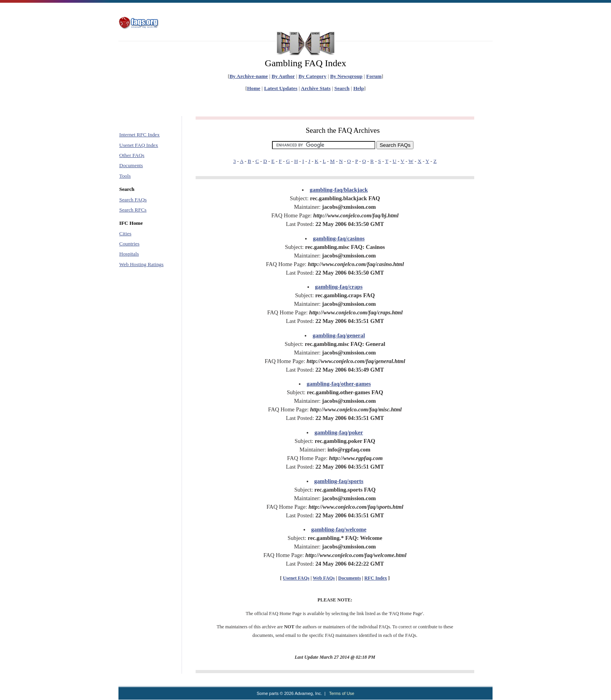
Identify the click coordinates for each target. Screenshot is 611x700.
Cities (125, 234)
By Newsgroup (346, 76)
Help (359, 88)
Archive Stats (316, 88)
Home (254, 88)
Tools (125, 176)
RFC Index (376, 578)
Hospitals (129, 254)
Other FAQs (132, 155)
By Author (283, 76)
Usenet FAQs (296, 578)
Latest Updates (281, 88)
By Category (312, 76)
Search (342, 88)
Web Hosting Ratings (141, 264)
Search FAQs (133, 200)
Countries (129, 244)
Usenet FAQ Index (139, 145)
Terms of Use (342, 693)
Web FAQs (324, 578)
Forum (374, 76)
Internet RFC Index (140, 135)
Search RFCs (133, 210)
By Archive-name (249, 76)
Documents (131, 165)
